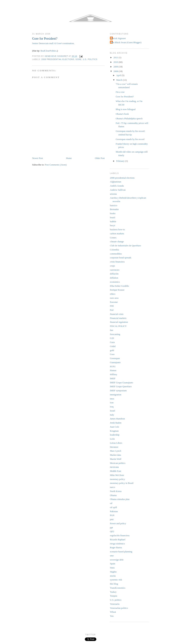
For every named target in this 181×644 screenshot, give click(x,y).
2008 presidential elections (58, 59)
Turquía (114, 596)
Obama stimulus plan (120, 499)
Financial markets (118, 318)
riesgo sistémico (117, 544)
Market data (115, 455)
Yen (112, 616)
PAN (112, 515)
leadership (115, 435)
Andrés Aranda (117, 186)
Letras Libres (116, 443)
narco (113, 487)
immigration (116, 395)
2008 (116, 71)
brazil (113, 217)
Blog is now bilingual (125, 109)
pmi (112, 519)
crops (112, 266)
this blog (114, 584)
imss (112, 399)
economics (115, 282)
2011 (116, 57)
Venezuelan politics (119, 608)
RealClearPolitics (49, 51)
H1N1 (113, 366)
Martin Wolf (116, 459)
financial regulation (119, 322)
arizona (113, 194)
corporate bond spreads (121, 258)
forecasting (115, 334)
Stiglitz (113, 572)
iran (112, 403)
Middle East (116, 471)
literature (114, 447)
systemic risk (116, 580)
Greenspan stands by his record (130, 139)
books (113, 213)
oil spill (113, 507)
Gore (78, 59)
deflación (114, 274)
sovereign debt (117, 560)
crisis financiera (117, 262)
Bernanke (114, 209)
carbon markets (117, 234)
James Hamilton (117, 419)
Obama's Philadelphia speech (129, 118)
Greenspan (115, 358)
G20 (112, 338)
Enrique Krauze (117, 290)
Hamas (113, 370)
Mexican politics (118, 463)
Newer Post (37, 158)
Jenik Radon (116, 423)
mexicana (114, 467)
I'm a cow (120, 92)
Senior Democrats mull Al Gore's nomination (53, 43)
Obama (113, 495)
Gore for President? (125, 97)
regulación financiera (120, 535)
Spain (113, 564)
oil (111, 503)
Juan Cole (115, 427)
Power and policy (118, 523)
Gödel (113, 346)
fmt (112, 330)
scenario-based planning (121, 552)
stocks (113, 576)
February (121, 161)
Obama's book (122, 114)
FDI (112, 306)
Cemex (113, 238)
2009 (116, 67)
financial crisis (117, 314)
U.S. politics (90, 59)
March (120, 80)
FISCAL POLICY (118, 326)
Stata (112, 568)
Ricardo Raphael (118, 539)
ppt (111, 527)
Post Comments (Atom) (56, 165)
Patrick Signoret (118, 38)
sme (112, 556)
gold (112, 350)
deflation (114, 278)
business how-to (117, 229)
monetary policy (117, 479)
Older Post (100, 158)
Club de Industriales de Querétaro (125, 246)
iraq (112, 407)
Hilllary (113, 374)
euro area (114, 298)
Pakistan (114, 511)
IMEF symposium (118, 390)
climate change (117, 241)
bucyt (113, 225)
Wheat (113, 612)
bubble (113, 221)
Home (69, 158)
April (119, 75)
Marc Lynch (116, 451)
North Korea (116, 491)
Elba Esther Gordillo (119, 286)
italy (112, 415)
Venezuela (115, 604)
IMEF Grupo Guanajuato (122, 383)
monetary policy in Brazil (122, 483)
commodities (116, 254)
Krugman (114, 431)
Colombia (114, 250)
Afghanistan (116, 182)
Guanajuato (115, 362)
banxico (114, 205)
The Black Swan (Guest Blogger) (126, 42)
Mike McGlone (117, 475)
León (112, 439)
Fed (112, 310)
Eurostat (114, 302)
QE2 (112, 531)
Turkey (113, 592)
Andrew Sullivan (118, 190)
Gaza (112, 342)
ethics (113, 294)
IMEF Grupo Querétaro (121, 386)
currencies (115, 270)
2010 (116, 62)
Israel (113, 411)
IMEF (113, 378)
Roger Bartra (116, 547)
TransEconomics (118, 588)
